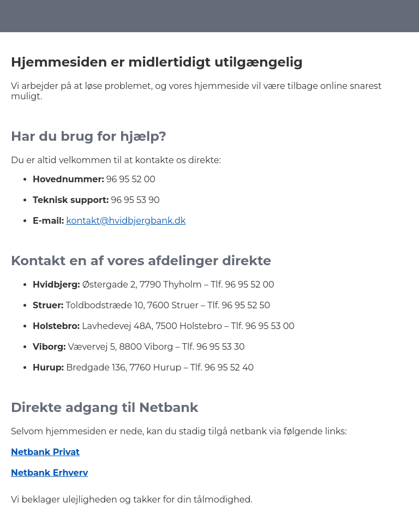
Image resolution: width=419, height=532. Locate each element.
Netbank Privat (45, 452)
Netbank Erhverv (49, 473)
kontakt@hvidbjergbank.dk (126, 221)
